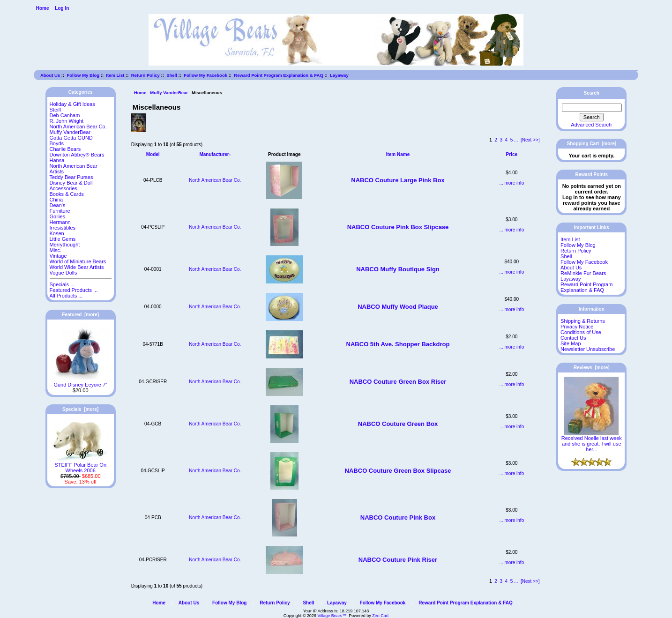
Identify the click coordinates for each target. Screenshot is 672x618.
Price (512, 154)
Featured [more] (80, 315)
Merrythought (65, 245)
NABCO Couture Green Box (398, 424)
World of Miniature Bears (78, 261)
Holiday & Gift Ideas (72, 104)
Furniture (60, 211)
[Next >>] (530, 140)
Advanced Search (591, 125)
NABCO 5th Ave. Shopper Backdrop (398, 344)
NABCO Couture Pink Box (398, 517)
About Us (50, 75)
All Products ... (66, 296)
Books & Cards (67, 194)
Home (43, 8)
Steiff (56, 110)
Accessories (63, 188)
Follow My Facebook (205, 75)
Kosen (57, 233)
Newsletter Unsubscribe (588, 349)
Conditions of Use (581, 332)
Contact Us (573, 338)
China (56, 200)
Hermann (60, 222)
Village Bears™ (332, 616)
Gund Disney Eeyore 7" (80, 382)
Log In (62, 8)
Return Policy (146, 75)
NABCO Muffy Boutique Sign (398, 269)
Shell (172, 75)
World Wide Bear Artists (77, 267)
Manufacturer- (215, 154)
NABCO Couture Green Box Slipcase (398, 471)
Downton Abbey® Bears (77, 155)
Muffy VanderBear (169, 93)
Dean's (58, 205)
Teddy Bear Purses (71, 177)
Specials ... (62, 284)
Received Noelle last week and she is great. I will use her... (592, 441)
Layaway (339, 75)
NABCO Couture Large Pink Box (398, 180)
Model (153, 154)
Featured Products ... (74, 290)
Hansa (57, 160)
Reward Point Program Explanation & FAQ (279, 75)
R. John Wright (67, 121)
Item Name (398, 154)
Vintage (58, 256)
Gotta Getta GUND (71, 138)
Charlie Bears (65, 149)
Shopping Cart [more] (592, 144)
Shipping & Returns (583, 321)
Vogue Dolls (63, 273)
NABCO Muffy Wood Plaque (398, 307)
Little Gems (63, 239)
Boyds (57, 143)
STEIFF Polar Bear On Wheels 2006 (80, 465)
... (516, 140)
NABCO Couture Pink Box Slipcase (398, 227)
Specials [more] (80, 409)
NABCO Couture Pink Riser (398, 560)
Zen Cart (380, 616)
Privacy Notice (577, 327)
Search (592, 93)
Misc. (56, 250)
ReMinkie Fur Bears (583, 273)
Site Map (571, 343)
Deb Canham (65, 115)
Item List (115, 75)
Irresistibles (63, 228)
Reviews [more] (592, 368)
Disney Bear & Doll (71, 183)
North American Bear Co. (78, 127)
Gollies (58, 216)
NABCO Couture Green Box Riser (398, 382)
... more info (511, 183)
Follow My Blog (83, 75)
